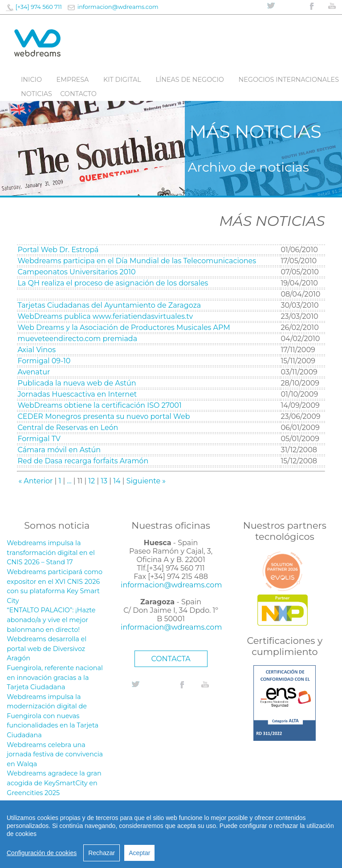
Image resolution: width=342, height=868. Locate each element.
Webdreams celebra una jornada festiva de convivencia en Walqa (55, 754)
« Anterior (35, 481)
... (69, 481)
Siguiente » (146, 481)
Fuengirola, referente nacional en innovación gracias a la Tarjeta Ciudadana (55, 677)
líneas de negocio (190, 80)
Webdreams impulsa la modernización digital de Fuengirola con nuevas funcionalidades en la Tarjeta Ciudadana (53, 716)
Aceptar (139, 853)
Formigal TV (39, 439)
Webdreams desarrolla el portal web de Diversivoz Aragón (47, 649)
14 (117, 481)
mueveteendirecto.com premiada (77, 339)
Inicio (31, 80)
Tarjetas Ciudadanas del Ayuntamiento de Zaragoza (109, 305)
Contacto (78, 94)
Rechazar (102, 853)
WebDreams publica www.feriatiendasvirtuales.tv (105, 316)
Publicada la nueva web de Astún (77, 383)
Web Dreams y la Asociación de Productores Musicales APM (124, 328)
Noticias (37, 94)
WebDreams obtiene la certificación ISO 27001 (99, 405)
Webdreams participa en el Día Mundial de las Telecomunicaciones (137, 261)
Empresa (73, 80)
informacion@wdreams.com (118, 7)
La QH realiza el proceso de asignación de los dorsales (113, 283)
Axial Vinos (37, 350)
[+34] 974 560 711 (39, 7)
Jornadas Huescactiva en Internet (77, 394)
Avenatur (34, 372)
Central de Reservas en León (68, 428)
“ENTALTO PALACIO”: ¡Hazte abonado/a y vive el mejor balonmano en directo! (51, 620)
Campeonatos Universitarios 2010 (76, 272)
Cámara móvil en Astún (59, 450)
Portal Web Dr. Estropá (58, 250)
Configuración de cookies (42, 853)
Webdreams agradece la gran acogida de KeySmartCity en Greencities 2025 (54, 783)
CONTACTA (171, 659)
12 (92, 481)
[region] (171, 834)
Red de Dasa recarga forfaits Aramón (83, 461)
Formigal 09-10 (44, 361)
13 (104, 481)
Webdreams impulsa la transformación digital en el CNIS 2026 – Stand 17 (51, 553)
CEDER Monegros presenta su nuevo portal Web (104, 416)
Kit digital (122, 80)
